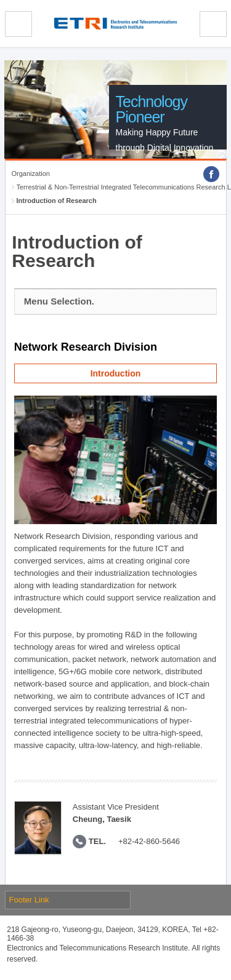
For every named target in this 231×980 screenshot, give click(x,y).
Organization (31, 173)
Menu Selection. (59, 301)
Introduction (116, 373)
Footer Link (29, 900)
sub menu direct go (0, 0)
